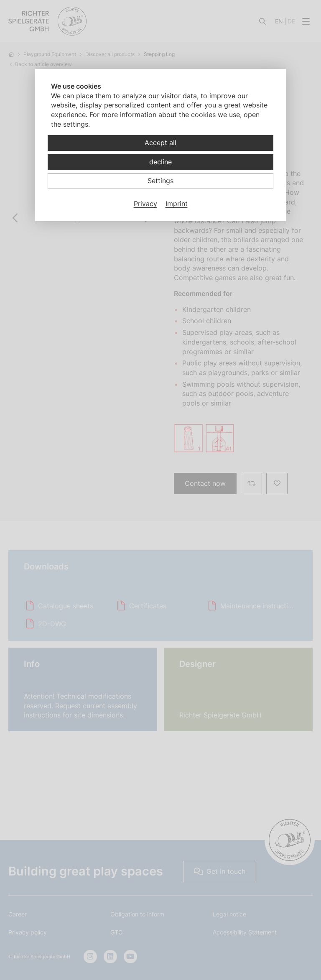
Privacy (145, 204)
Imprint (177, 204)
